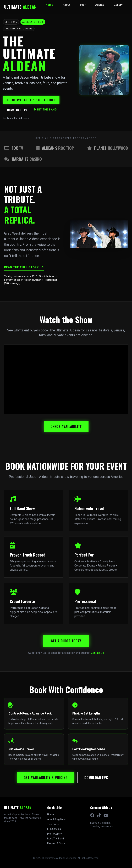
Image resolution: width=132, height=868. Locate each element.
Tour (83, 5)
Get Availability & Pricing (46, 777)
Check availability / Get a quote (31, 100)
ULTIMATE (20, 7)
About (66, 5)
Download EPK (17, 110)
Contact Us (97, 653)
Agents (100, 5)
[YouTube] (106, 816)
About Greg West (56, 819)
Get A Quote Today (66, 641)
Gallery (118, 5)
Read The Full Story (24, 267)
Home (49, 5)
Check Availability (66, 426)
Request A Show (56, 843)
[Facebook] (92, 816)
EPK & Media (54, 829)
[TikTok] (99, 816)
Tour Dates (53, 824)
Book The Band (56, 839)
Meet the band (45, 110)
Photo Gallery (54, 834)
